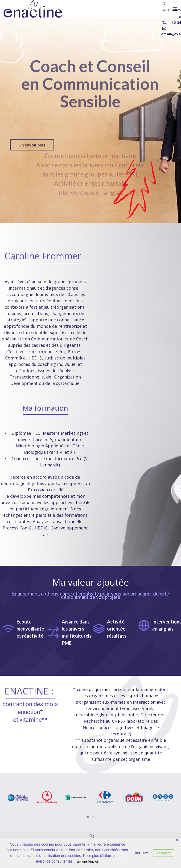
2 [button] (93, 817)
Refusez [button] (141, 853)
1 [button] (88, 817)
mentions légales (86, 861)
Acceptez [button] (164, 853)
